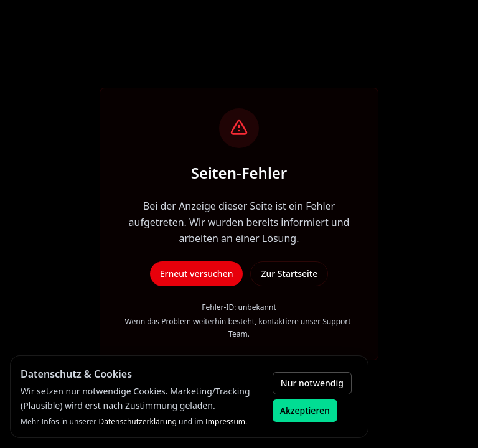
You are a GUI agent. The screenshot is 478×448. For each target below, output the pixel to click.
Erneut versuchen (197, 273)
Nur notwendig (312, 383)
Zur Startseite (289, 273)
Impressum (225, 422)
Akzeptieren (305, 410)
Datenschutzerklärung (137, 422)
